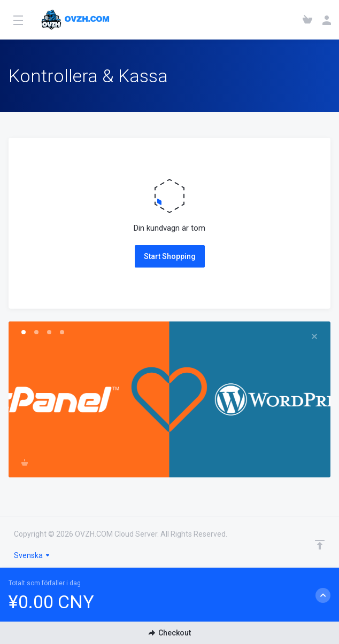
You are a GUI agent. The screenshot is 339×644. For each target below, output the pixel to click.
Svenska (32, 555)
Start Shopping (170, 256)
